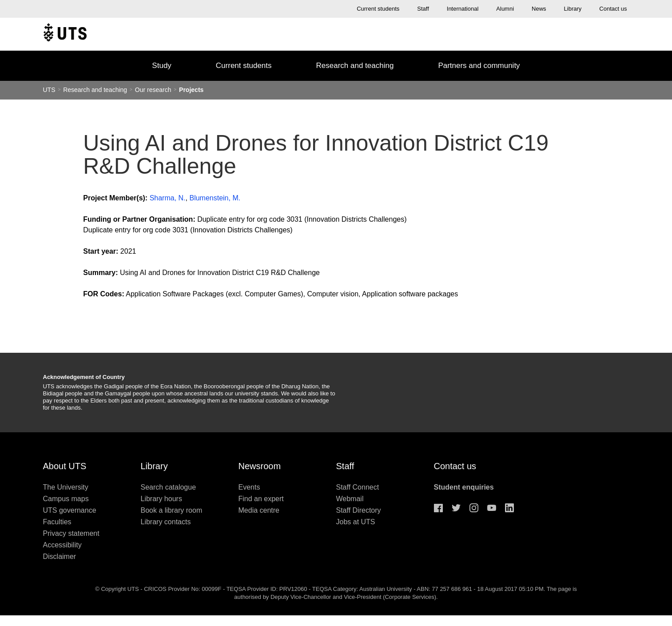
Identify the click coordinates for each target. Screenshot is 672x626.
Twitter (456, 508)
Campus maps (66, 499)
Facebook (438, 508)
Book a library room (172, 510)
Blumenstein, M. (215, 198)
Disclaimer (60, 556)
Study (161, 66)
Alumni (505, 9)
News (539, 9)
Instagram (474, 508)
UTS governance (70, 510)
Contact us (613, 9)
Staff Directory (359, 510)
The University (66, 487)
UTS (49, 90)
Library (573, 9)
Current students (378, 9)
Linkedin (509, 508)
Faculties (57, 522)
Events (249, 487)
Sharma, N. (168, 198)
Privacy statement (71, 533)
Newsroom (260, 466)
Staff (423, 9)
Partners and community (479, 66)
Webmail (350, 499)
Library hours (161, 499)
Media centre (259, 510)
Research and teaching (355, 66)
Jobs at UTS (356, 522)
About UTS (65, 466)
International (463, 9)
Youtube (492, 508)
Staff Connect (358, 487)
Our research (153, 90)
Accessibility (62, 545)
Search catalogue (169, 487)
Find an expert (261, 499)
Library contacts (166, 522)
